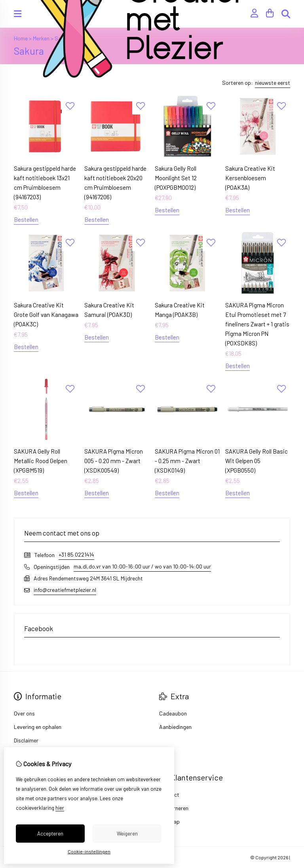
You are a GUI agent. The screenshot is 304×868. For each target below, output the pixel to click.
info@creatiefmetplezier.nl (65, 590)
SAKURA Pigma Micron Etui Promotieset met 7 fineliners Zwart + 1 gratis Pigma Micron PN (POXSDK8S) (257, 324)
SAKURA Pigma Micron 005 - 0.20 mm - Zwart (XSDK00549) (114, 461)
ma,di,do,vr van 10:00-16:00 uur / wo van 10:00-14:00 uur (142, 566)
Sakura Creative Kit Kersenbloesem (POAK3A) (250, 178)
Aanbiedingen (175, 727)
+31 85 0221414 (76, 554)
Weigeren (127, 834)
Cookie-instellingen (89, 851)
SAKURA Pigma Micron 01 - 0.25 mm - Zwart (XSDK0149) (187, 461)
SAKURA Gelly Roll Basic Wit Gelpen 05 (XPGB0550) (256, 461)
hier (60, 808)
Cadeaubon (173, 713)
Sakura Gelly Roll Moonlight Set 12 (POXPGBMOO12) (176, 178)
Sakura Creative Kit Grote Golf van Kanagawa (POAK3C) (46, 315)
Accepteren (50, 834)
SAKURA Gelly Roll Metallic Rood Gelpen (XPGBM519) (41, 461)
